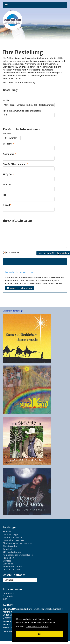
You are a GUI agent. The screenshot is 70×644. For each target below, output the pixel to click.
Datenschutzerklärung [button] (37, 627)
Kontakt (7, 532)
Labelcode (8, 564)
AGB (5, 599)
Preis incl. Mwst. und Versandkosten (22, 111)
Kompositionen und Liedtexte (18, 555)
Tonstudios (9, 549)
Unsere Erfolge (10, 535)
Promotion (8, 558)
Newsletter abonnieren (20, 288)
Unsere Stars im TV (12, 537)
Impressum (8, 593)
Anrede (7, 134)
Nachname (9, 154)
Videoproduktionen (13, 567)
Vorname (9, 144)
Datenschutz (9, 596)
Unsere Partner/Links (13, 540)
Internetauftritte (12, 570)
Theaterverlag (10, 546)
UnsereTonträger (13, 311)
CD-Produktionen (12, 552)
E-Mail (7, 205)
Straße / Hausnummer (16, 164)
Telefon (7, 185)
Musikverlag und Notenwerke (17, 543)
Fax (5, 195)
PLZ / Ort (8, 174)
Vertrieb (7, 561)
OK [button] (40, 634)
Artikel (6, 101)
